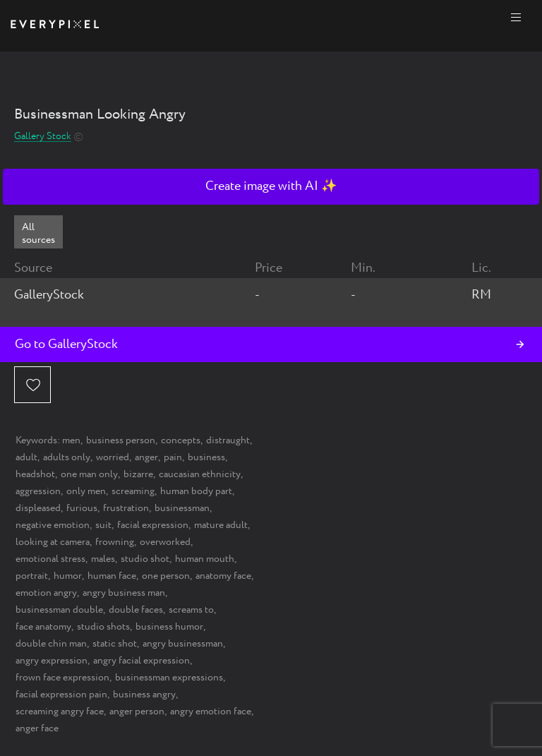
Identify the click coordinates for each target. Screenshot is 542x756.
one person (166, 576)
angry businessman (183, 644)
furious (82, 508)
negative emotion (53, 525)
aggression (38, 491)
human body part (196, 491)
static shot (115, 644)
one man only (89, 474)
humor (68, 576)
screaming (133, 491)
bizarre (138, 474)
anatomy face (223, 576)
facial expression (153, 525)
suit (103, 525)
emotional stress (50, 559)
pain (173, 457)
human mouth (205, 559)
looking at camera (53, 542)
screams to (191, 610)
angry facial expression (141, 661)
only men (86, 491)
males (103, 559)
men (71, 440)
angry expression (52, 661)
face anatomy (43, 627)
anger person (137, 712)
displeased (38, 508)
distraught (228, 440)
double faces (136, 610)
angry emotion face (211, 712)
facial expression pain (61, 695)
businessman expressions (169, 678)
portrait (32, 576)
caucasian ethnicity (200, 474)
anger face (37, 728)
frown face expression (62, 678)
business (206, 457)
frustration (126, 508)
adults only (67, 457)
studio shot (145, 559)
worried (113, 457)
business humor (169, 627)
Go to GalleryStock (66, 344)
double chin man (51, 644)
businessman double (59, 610)
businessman (182, 508)
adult (26, 457)
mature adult (221, 525)
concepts (181, 440)
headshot (35, 474)
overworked (165, 542)
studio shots (103, 627)
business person (121, 440)
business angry (144, 695)
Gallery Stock (43, 137)
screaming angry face (60, 712)
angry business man (124, 593)
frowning (115, 542)
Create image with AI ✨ (271, 186)
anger (146, 457)
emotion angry (46, 593)
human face (112, 576)
